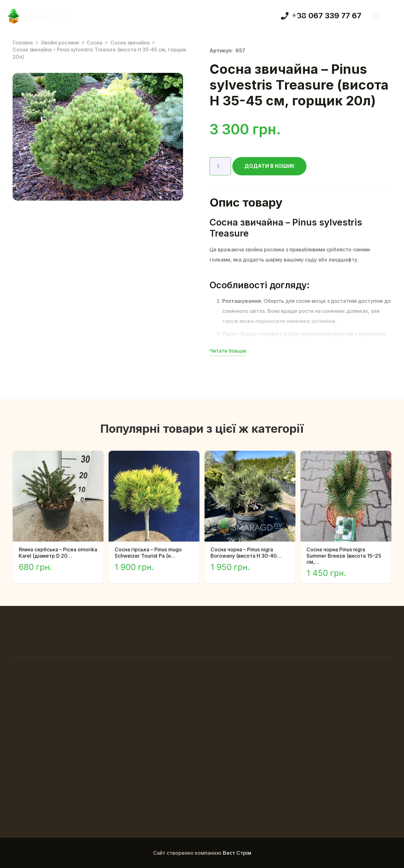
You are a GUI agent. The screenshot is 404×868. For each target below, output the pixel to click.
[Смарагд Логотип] (39, 16)
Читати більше (228, 351)
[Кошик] (375, 16)
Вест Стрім (237, 853)
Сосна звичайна (130, 43)
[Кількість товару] (220, 166)
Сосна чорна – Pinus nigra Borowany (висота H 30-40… (246, 552)
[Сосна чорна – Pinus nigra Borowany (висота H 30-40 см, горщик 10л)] (250, 456)
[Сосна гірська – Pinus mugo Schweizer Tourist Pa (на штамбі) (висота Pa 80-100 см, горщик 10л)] (154, 456)
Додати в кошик (269, 166)
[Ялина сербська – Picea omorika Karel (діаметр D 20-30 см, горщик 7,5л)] (58, 456)
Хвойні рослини (60, 43)
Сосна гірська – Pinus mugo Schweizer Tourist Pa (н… (148, 552)
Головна (23, 43)
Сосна (95, 43)
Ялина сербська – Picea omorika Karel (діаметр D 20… (58, 552)
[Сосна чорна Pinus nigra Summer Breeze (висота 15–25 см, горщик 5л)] (346, 456)
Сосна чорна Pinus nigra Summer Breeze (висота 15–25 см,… (344, 555)
